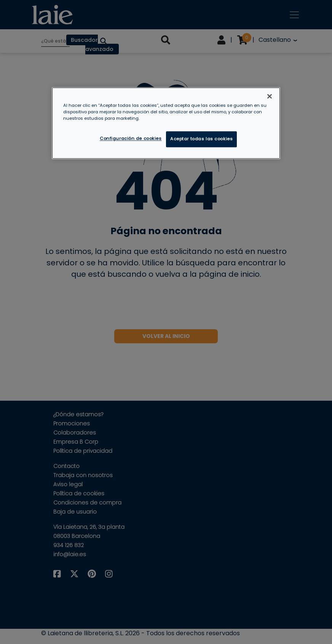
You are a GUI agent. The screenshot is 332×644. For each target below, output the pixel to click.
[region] (166, 123)
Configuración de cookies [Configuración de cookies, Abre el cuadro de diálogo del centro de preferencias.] (131, 139)
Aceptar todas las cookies (201, 139)
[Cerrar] (270, 97)
